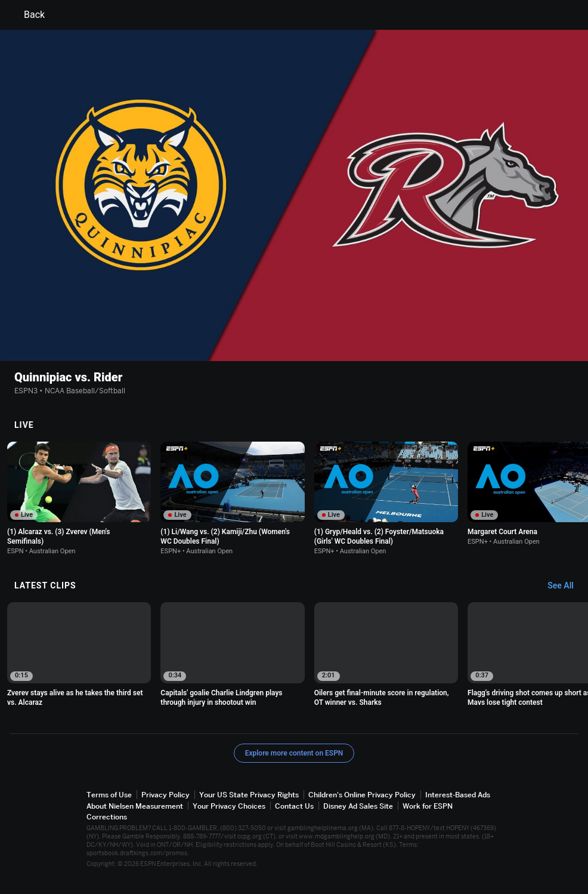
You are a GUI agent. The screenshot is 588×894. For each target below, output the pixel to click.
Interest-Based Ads (458, 795)
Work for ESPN (428, 806)
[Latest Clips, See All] (566, 587)
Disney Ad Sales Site (358, 806)
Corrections (107, 817)
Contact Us (294, 806)
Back (27, 15)
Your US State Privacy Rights (249, 795)
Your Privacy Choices (229, 806)
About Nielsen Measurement (135, 806)
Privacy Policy (165, 795)
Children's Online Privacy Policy (362, 795)
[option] (79, 499)
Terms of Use (109, 795)
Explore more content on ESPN (294, 754)
